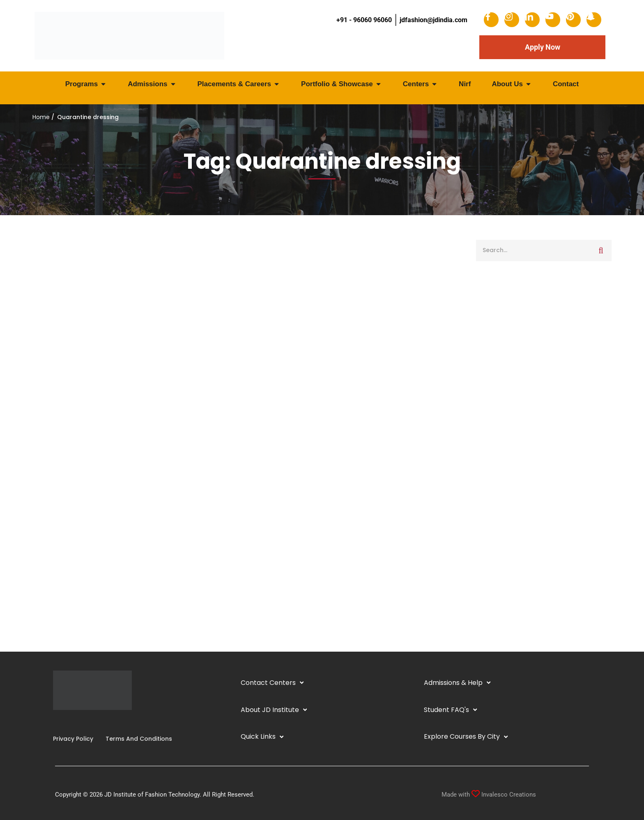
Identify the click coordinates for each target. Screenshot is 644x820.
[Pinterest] (86, 722)
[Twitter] (79, 722)
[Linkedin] (66, 722)
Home (41, 117)
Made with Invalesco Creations (489, 795)
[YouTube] (73, 722)
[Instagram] (60, 722)
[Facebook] (53, 722)
